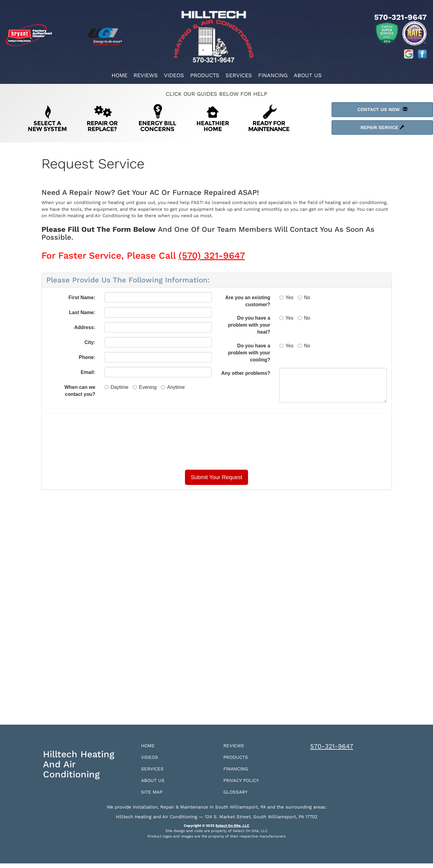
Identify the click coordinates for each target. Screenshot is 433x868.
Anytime (173, 387)
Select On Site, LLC (232, 830)
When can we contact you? (80, 391)
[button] (217, 477)
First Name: (82, 298)
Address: (85, 327)
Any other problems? (246, 373)
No (304, 298)
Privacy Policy (245, 784)
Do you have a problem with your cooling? (249, 353)
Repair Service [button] (382, 127)
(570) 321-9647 (212, 255)
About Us (308, 75)
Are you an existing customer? (248, 301)
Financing (273, 75)
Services (239, 75)
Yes (286, 298)
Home (119, 75)
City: (90, 342)
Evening (145, 387)
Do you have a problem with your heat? (249, 325)
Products (205, 75)
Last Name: (82, 312)
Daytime (117, 387)
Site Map (154, 796)
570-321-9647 (332, 746)
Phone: (87, 357)
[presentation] (217, 442)
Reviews (146, 75)
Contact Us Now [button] (382, 109)
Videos (174, 75)
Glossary (238, 796)
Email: (88, 372)
